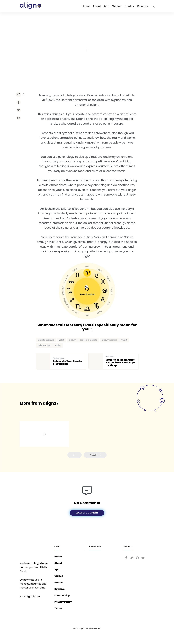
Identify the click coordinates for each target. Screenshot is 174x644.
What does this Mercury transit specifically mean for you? (87, 327)
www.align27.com (30, 596)
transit (124, 340)
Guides (129, 6)
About (97, 6)
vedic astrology (44, 345)
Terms (58, 608)
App (106, 6)
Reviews (143, 6)
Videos (117, 6)
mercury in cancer (109, 340)
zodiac (58, 345)
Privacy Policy (63, 602)
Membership (62, 595)
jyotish (61, 340)
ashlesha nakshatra (46, 340)
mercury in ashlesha (89, 340)
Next (95, 455)
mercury (72, 340)
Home (86, 6)
